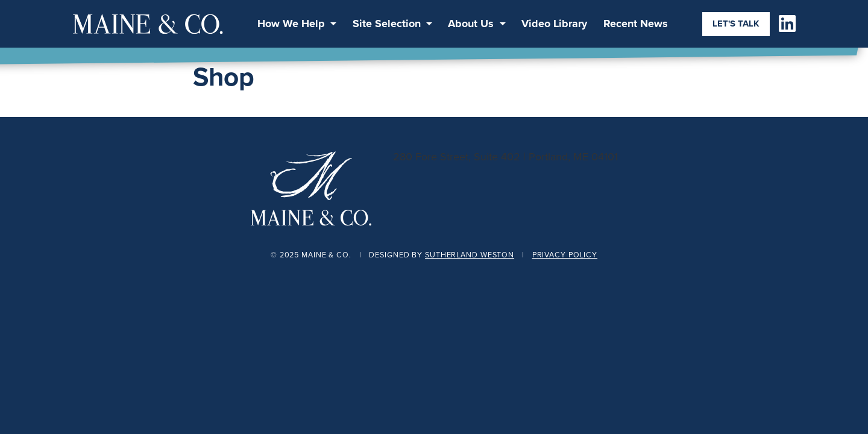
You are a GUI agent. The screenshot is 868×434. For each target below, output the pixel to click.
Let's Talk (736, 24)
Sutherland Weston (470, 255)
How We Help (291, 24)
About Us (471, 24)
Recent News (636, 24)
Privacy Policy (565, 255)
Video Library (554, 24)
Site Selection (387, 24)
